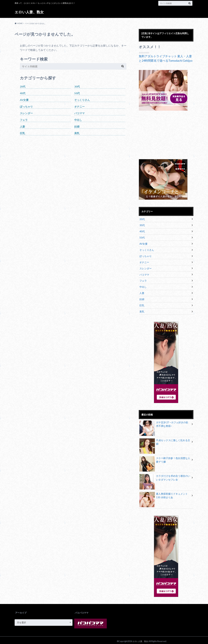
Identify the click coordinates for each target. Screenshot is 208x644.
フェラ (24, 120)
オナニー (79, 106)
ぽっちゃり (26, 106)
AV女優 (24, 100)
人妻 (22, 126)
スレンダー (26, 113)
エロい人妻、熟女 (29, 12)
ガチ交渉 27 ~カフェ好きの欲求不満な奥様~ (165, 422)
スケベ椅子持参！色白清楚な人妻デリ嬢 (165, 458)
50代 (77, 93)
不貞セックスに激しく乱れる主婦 (165, 438)
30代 (77, 86)
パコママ (79, 113)
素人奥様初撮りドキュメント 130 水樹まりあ (165, 494)
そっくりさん (82, 100)
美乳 (77, 133)
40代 (23, 93)
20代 (23, 86)
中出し (78, 120)
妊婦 (77, 126)
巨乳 (22, 133)
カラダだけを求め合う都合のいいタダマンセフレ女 (165, 476)
